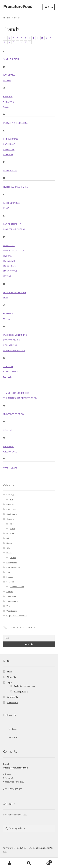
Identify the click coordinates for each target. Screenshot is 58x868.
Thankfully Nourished (16, 393)
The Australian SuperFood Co (20, 398)
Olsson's (8, 314)
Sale (8, 572)
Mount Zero (10, 271)
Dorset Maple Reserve (16, 123)
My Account (13, 702)
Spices (13, 524)
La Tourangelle (12, 224)
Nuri (6, 298)
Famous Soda (10, 171)
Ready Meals (12, 562)
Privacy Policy (21, 691)
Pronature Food (18, 6)
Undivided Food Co (14, 414)
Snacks (10, 592)
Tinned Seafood (17, 587)
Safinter (8, 366)
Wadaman (8, 446)
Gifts (8, 538)
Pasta (9, 553)
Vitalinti (8, 430)
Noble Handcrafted (14, 292)
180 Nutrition (11, 59)
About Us (11, 677)
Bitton (7, 80)
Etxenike (8, 154)
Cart (45, 861)
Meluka (7, 256)
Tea (8, 606)
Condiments (12, 514)
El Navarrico (11, 139)
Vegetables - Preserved (16, 616)
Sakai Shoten (11, 372)
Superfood (11, 596)
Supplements (12, 601)
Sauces (13, 558)
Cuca (6, 107)
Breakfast (11, 504)
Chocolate (11, 509)
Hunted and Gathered (16, 187)
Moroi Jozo (10, 266)
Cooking (10, 519)
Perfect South (12, 340)
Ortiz (6, 319)
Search (29, 863)
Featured (10, 533)
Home (9, 18)
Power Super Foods (14, 350)
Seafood (10, 582)
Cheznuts (9, 102)
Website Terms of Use (25, 686)
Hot (11, 499)
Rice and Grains (13, 567)
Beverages (11, 495)
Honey (9, 543)
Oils (8, 548)
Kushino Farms (11, 203)
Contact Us (12, 697)
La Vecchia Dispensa (14, 229)
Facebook (10, 728)
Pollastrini (10, 345)
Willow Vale (10, 452)
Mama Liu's (9, 245)
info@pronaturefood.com (16, 768)
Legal (10, 683)
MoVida (7, 276)
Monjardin (9, 261)
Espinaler (9, 149)
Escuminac (9, 144)
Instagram (11, 736)
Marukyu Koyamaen (14, 251)
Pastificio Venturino (15, 335)
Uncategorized (13, 611)
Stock (12, 529)
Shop (9, 672)
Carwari (8, 97)
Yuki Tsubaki (10, 468)
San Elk (7, 377)
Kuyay (6, 208)
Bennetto (9, 75)
